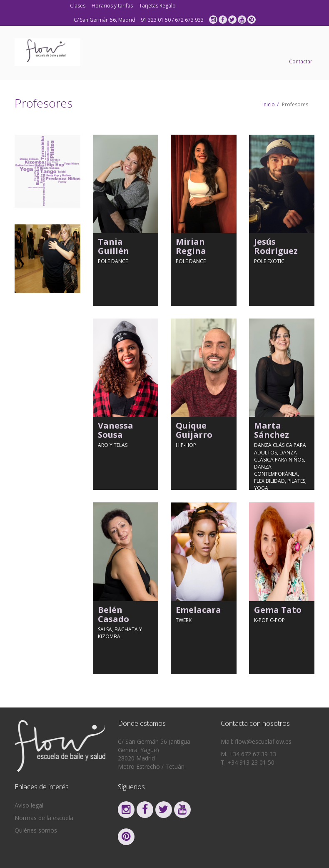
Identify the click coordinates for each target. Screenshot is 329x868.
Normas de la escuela (44, 818)
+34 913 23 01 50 (251, 762)
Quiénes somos (36, 830)
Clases (78, 6)
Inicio (269, 104)
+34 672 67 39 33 (253, 754)
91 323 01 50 (156, 20)
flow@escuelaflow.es (263, 741)
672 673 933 (189, 20)
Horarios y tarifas (112, 6)
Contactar (301, 61)
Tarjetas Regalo (157, 6)
